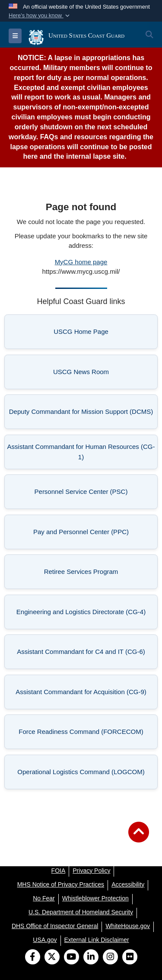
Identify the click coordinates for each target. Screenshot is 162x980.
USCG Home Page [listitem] (103, 334)
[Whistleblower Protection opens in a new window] (95, 898)
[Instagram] (110, 958)
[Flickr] (130, 958)
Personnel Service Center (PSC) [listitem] (94, 494)
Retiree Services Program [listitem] (98, 574)
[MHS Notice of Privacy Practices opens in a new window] (61, 884)
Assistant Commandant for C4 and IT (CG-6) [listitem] (84, 654)
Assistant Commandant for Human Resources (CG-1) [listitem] (81, 452)
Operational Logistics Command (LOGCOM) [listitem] (85, 774)
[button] (40, 16)
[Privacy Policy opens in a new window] (91, 871)
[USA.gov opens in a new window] (45, 940)
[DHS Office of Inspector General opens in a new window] (55, 926)
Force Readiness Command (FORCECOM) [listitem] (85, 734)
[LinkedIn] (91, 958)
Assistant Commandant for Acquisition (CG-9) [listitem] (84, 694)
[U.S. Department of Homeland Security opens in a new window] (81, 912)
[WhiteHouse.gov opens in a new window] (128, 926)
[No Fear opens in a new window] (44, 898)
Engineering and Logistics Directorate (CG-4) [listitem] (84, 614)
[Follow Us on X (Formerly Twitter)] (52, 958)
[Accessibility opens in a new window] (128, 884)
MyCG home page (81, 262)
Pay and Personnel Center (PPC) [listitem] (93, 534)
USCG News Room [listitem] (103, 374)
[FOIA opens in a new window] (59, 871)
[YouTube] (71, 958)
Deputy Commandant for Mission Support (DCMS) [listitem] (81, 414)
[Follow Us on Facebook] (33, 958)
